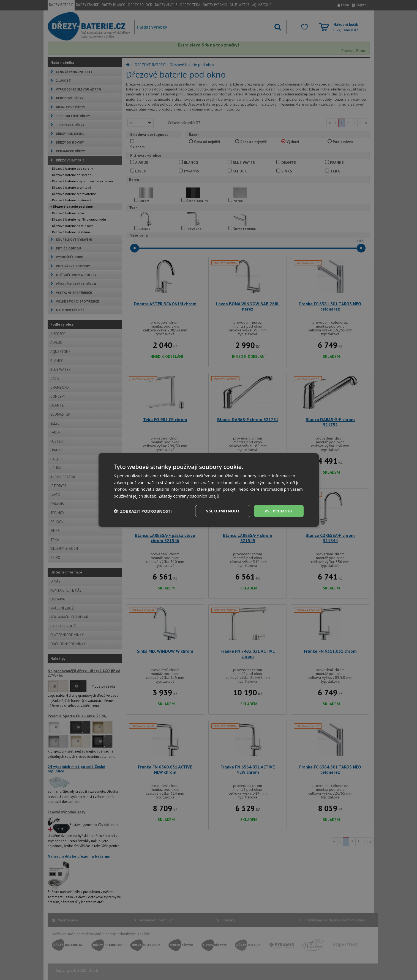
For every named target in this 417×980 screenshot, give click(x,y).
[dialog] (209, 490)
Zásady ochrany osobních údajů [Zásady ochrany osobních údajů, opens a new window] (189, 496)
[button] (143, 511)
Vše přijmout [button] (279, 511)
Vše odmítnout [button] (223, 511)
